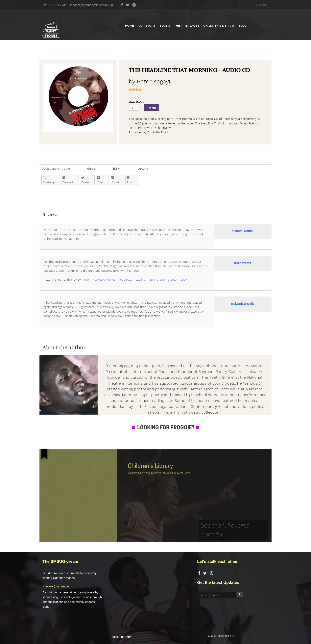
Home (130, 26)
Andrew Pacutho (242, 231)
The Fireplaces (187, 26)
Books (165, 26)
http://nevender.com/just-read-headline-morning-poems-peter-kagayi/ (140, 280)
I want (152, 107)
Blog (243, 26)
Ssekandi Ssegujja (242, 304)
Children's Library (150, 466)
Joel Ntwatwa (243, 263)
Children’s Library (219, 26)
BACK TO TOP (121, 637)
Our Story (147, 26)
